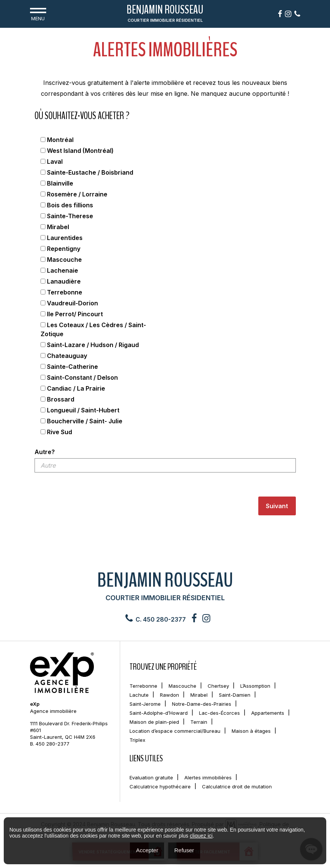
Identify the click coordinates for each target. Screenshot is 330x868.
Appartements (268, 713)
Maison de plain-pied (154, 722)
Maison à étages (251, 731)
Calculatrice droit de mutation (237, 786)
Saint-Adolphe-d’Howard (159, 713)
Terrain (199, 722)
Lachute (139, 695)
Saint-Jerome (145, 704)
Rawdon (170, 695)
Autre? (45, 452)
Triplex (137, 740)
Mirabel (199, 695)
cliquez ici (201, 836)
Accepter (147, 850)
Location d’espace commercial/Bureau (175, 731)
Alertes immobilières (208, 777)
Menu (38, 14)
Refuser (184, 850)
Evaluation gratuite (151, 777)
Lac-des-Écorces (219, 713)
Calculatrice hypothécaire (160, 786)
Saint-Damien (235, 695)
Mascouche (182, 686)
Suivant (277, 506)
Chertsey (218, 686)
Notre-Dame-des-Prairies (202, 704)
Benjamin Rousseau (165, 14)
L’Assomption (255, 686)
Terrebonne (143, 686)
